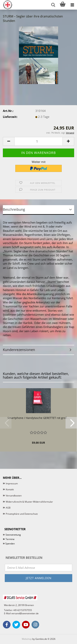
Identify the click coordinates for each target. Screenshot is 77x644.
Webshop (27, 639)
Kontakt (10, 489)
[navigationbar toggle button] (72, 5)
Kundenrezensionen (19, 350)
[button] (9, 141)
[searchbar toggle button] (53, 5)
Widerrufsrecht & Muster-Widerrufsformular (29, 502)
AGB (8, 508)
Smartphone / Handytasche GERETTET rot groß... (38, 418)
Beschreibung (14, 209)
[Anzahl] (38, 141)
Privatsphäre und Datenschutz (22, 514)
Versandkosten (14, 496)
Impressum (12, 483)
